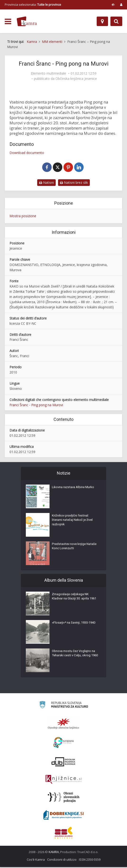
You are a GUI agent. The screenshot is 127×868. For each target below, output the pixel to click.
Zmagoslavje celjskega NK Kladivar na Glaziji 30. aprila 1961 (72, 601)
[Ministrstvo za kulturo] (64, 706)
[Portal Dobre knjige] (63, 816)
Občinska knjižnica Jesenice (76, 79)
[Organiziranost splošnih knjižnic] (63, 724)
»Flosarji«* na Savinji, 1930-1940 (72, 627)
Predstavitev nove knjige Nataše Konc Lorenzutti (70, 548)
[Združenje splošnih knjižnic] (64, 834)
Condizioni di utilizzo (62, 860)
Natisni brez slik (74, 183)
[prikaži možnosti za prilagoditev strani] (113, 4)
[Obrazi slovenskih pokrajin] (64, 798)
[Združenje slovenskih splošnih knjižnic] (64, 780)
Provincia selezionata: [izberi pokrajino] (33, 4)
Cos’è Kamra (36, 860)
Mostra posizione (23, 217)
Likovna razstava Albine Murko (75, 489)
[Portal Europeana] (64, 744)
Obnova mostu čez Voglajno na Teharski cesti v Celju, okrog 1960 (75, 658)
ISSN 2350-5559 (90, 860)
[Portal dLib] (63, 763)
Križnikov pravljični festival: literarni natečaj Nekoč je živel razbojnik (74, 522)
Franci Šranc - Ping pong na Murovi (36, 406)
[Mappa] (102, 21)
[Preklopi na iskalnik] (116, 21)
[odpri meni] (8, 22)
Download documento (27, 153)
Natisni (46, 183)
